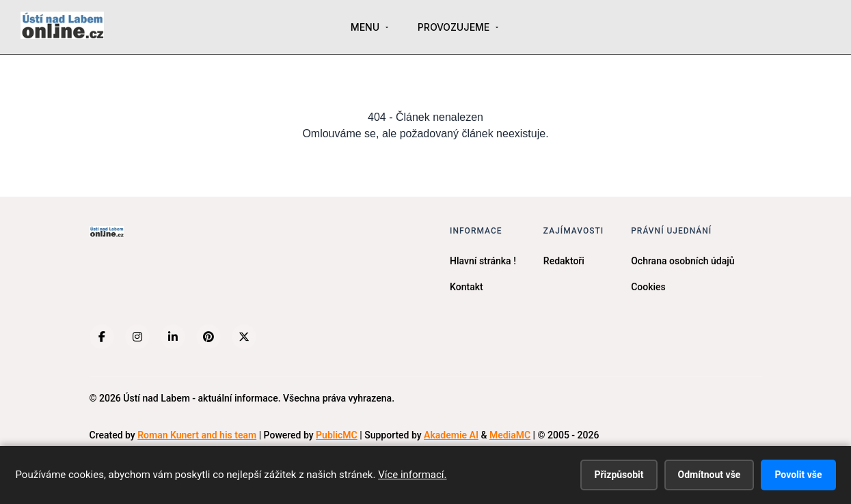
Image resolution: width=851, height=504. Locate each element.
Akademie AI (451, 435)
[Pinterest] (208, 337)
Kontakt (467, 287)
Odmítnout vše (710, 475)
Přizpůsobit (619, 475)
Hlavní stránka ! (483, 261)
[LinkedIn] (173, 337)
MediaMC (510, 435)
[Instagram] (137, 337)
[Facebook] (102, 337)
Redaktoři (564, 261)
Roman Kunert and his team (197, 435)
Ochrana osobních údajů (683, 261)
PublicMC (337, 435)
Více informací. (412, 475)
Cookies (648, 287)
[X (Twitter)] (244, 337)
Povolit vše (798, 475)
